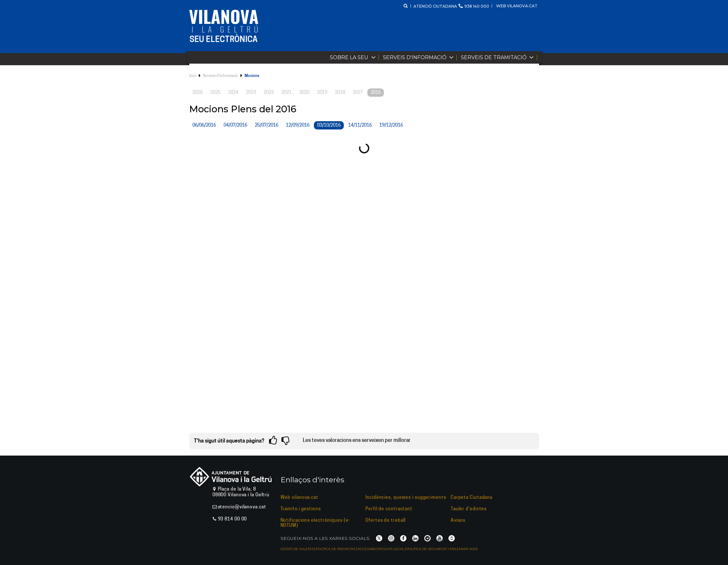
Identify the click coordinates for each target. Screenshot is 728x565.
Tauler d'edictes (469, 509)
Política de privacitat (336, 549)
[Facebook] (403, 538)
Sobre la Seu (354, 57)
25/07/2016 (267, 126)
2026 (198, 93)
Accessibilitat (370, 549)
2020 (304, 93)
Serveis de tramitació (499, 57)
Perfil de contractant (389, 509)
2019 (322, 93)
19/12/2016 (391, 126)
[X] (379, 538)
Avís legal (395, 549)
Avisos (458, 521)
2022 (269, 93)
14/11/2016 (360, 126)
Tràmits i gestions (301, 509)
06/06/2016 (204, 126)
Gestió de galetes (297, 549)
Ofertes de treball (385, 521)
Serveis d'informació (420, 57)
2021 (287, 93)
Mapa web (468, 549)
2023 (251, 93)
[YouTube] (440, 538)
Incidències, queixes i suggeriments (406, 498)
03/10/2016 (329, 126)
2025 (215, 93)
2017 (358, 93)
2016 (376, 93)
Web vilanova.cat (517, 6)
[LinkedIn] (415, 538)
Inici (193, 76)
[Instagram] (391, 538)
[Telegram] (427, 538)
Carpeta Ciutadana (471, 498)
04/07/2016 (235, 126)
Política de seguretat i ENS (431, 549)
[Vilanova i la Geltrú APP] (452, 538)
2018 (340, 93)
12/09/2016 (298, 126)
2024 (233, 93)
